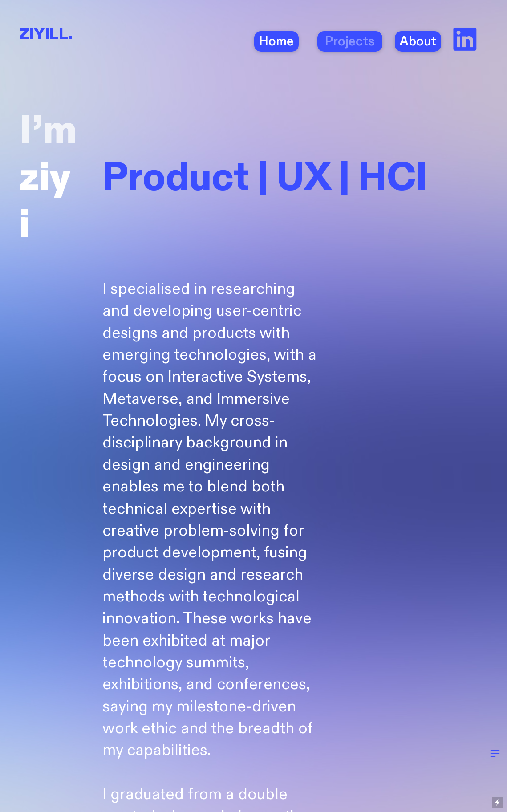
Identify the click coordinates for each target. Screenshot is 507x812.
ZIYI (34, 35)
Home (276, 41)
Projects (349, 41)
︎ (465, 41)
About (418, 41)
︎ (495, 754)
